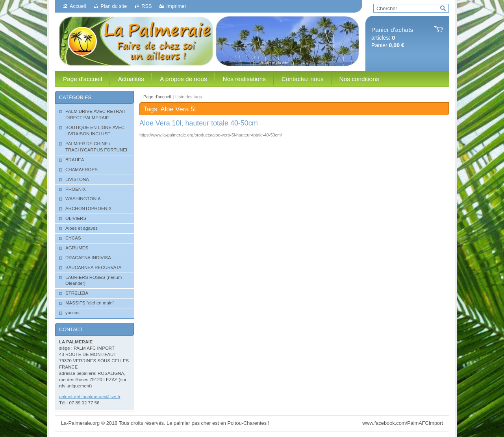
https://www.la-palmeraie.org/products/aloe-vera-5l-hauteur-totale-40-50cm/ (211, 135)
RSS (146, 6)
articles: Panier (392, 38)
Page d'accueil (157, 97)
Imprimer (176, 6)
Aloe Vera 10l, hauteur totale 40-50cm (199, 123)
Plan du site (114, 6)
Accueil (78, 6)
